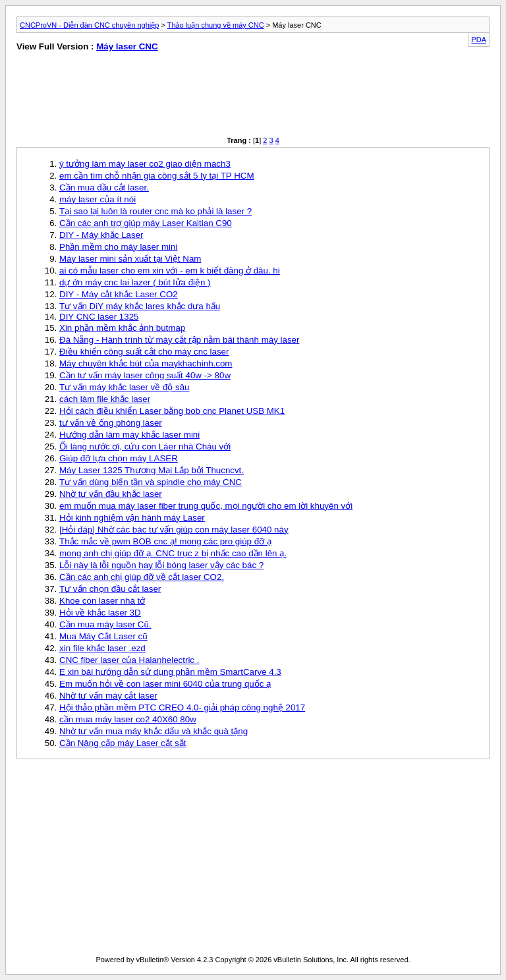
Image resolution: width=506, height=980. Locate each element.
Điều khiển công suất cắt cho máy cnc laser (144, 352)
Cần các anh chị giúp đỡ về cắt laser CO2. (142, 577)
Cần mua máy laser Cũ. (105, 624)
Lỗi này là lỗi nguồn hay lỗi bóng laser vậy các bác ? (161, 565)
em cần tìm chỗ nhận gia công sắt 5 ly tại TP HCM (157, 176)
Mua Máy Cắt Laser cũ (103, 636)
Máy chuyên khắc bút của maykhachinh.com (146, 363)
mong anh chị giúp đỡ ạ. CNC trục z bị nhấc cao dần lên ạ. (173, 553)
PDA (479, 40)
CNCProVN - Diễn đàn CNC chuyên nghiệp (89, 25)
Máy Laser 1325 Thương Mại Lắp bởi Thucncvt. (152, 470)
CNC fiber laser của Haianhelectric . (129, 660)
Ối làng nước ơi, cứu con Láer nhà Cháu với (145, 447)
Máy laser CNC (127, 46)
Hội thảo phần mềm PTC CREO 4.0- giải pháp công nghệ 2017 (182, 707)
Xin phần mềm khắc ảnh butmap (122, 328)
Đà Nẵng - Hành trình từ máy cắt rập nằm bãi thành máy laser (179, 340)
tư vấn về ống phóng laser (111, 423)
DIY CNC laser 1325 (99, 317)
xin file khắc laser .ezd (102, 648)
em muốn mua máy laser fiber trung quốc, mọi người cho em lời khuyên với (206, 506)
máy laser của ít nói (98, 199)
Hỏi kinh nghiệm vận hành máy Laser (132, 518)
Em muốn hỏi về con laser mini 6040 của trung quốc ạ (165, 684)
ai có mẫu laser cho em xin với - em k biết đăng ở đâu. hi (170, 271)
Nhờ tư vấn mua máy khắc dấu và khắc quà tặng (154, 731)
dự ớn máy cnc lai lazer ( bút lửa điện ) (135, 282)
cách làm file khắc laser (105, 399)
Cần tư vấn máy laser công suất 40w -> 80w (145, 375)
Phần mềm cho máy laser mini (118, 247)
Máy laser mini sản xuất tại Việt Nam (130, 259)
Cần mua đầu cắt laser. (104, 187)
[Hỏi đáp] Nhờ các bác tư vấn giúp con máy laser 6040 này (174, 530)
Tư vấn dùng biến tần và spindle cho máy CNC (151, 482)
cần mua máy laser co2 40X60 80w (128, 719)
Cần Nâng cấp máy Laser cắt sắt (123, 743)
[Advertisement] (130, 97)
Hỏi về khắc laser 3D (100, 613)
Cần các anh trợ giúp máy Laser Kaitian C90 (146, 223)
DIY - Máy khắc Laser (101, 235)
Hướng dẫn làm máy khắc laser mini (129, 435)
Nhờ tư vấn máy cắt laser (108, 696)
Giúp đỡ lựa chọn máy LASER (119, 458)
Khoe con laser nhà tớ (102, 601)
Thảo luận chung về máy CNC (216, 25)
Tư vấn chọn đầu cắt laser (110, 589)
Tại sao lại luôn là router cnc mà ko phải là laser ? (155, 211)
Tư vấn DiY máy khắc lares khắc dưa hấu (140, 306)
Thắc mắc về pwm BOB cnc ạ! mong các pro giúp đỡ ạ (165, 541)
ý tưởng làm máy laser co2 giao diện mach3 (145, 164)
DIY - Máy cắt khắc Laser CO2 (119, 294)
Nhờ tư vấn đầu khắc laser (111, 494)
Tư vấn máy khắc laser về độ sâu (125, 387)
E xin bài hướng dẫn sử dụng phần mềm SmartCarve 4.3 (170, 672)
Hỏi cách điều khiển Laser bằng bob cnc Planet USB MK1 (172, 411)
